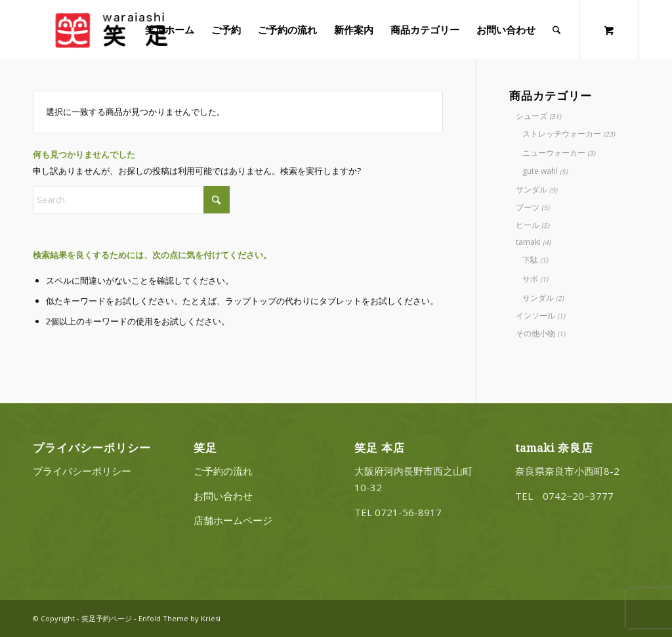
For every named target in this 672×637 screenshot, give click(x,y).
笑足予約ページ (107, 618)
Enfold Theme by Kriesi (179, 618)
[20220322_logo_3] (110, 30)
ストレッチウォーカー (562, 134)
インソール (535, 316)
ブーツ (528, 207)
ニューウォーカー (554, 153)
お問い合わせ (223, 496)
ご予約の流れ (223, 471)
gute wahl (540, 171)
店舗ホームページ (233, 520)
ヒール (528, 225)
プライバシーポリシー (82, 471)
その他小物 (535, 333)
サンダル (532, 189)
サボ (530, 279)
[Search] (557, 30)
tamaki (528, 242)
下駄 (530, 260)
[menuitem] (170, 30)
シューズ (532, 116)
